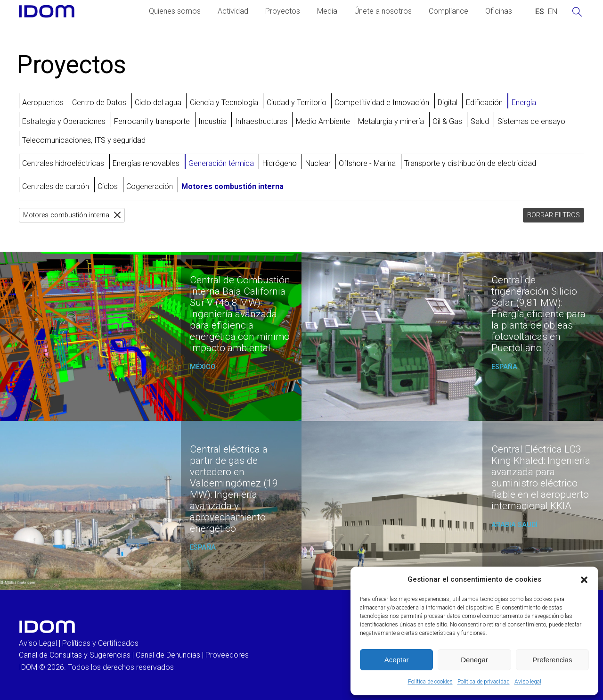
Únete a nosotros (383, 11)
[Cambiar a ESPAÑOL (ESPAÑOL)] (540, 12)
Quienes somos (175, 11)
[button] (584, 580)
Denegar (474, 660)
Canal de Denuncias (168, 655)
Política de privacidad (484, 682)
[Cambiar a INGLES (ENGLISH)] (553, 12)
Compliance (448, 11)
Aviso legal (528, 682)
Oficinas (499, 11)
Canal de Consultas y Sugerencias (75, 655)
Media (327, 11)
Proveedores (227, 655)
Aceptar (397, 660)
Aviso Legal (38, 643)
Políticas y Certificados (100, 643)
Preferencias (552, 660)
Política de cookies (430, 682)
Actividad (233, 11)
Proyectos (283, 11)
